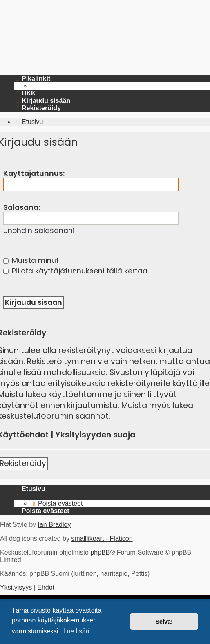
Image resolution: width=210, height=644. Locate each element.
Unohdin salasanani (39, 231)
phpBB (100, 552)
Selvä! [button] (164, 622)
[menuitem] (25, 93)
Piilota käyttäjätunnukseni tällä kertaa (75, 271)
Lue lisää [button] (76, 631)
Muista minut (31, 260)
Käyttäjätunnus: (34, 173)
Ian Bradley (54, 525)
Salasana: (22, 207)
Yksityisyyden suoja (95, 435)
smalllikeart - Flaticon (102, 539)
